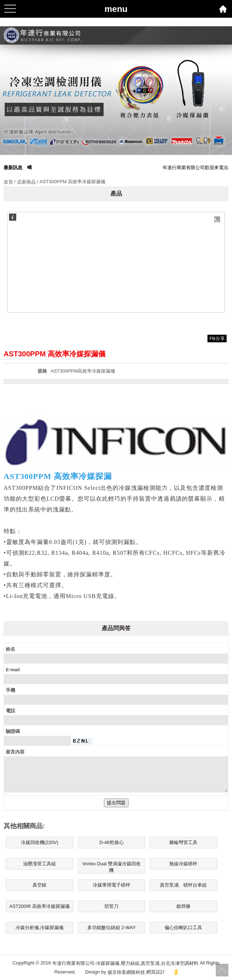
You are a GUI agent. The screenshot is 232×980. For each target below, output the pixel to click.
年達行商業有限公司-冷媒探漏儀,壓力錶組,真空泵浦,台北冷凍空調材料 (125, 963)
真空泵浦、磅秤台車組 (183, 885)
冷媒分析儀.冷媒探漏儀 (40, 928)
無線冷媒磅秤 (183, 864)
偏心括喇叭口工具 (183, 928)
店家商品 (26, 182)
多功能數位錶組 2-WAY (111, 928)
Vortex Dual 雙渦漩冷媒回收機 (111, 867)
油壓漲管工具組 (40, 864)
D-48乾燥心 (111, 842)
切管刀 (111, 906)
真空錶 (40, 885)
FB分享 (217, 339)
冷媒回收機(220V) (40, 842)
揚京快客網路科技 (126, 972)
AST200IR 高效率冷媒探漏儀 (40, 906)
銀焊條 (183, 906)
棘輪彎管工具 (183, 842)
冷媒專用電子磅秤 (111, 885)
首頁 (8, 182)
